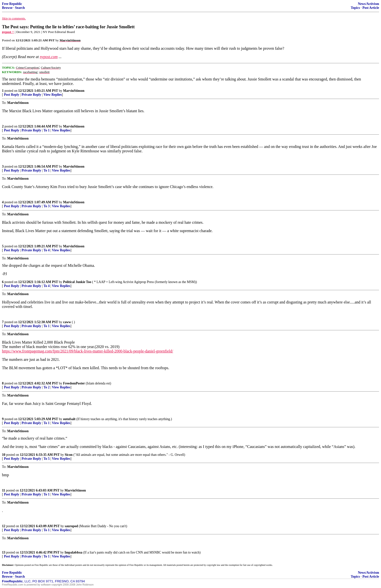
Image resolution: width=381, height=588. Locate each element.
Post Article (371, 8)
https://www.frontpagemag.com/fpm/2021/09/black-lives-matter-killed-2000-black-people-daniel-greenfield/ (88, 351)
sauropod (71, 526)
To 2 (47, 387)
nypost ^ (8, 32)
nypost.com (49, 57)
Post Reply (12, 95)
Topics (355, 8)
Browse (7, 8)
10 (4, 455)
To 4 (47, 250)
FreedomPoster (74, 383)
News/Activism (368, 4)
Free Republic (12, 4)
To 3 (47, 206)
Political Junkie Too (77, 282)
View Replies (53, 95)
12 (4, 526)
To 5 (47, 459)
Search (20, 8)
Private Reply (31, 95)
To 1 (47, 130)
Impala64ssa (74, 552)
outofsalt (69, 419)
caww (67, 322)
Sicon (69, 455)
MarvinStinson (74, 91)
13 (4, 552)
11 (4, 490)
